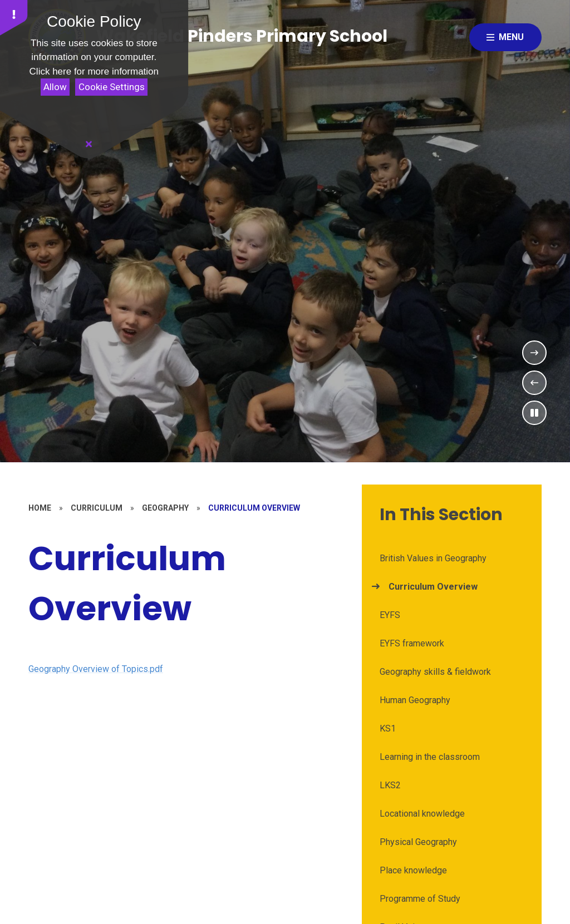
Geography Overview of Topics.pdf (96, 669)
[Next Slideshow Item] (534, 353)
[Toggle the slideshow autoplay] (534, 413)
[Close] (89, 144)
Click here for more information (94, 71)
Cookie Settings (112, 87)
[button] (14, 18)
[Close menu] (505, 37)
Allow (55, 87)
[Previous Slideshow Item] (534, 383)
